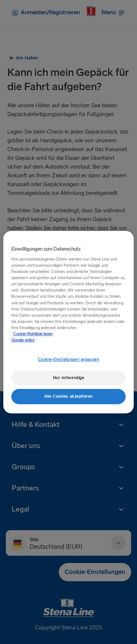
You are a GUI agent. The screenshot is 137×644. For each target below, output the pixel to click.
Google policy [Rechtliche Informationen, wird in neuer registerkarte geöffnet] (23, 340)
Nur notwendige (69, 378)
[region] (68, 322)
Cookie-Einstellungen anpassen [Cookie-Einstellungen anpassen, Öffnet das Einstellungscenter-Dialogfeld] (69, 360)
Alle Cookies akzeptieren (68, 396)
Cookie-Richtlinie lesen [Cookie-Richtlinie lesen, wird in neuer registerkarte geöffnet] (33, 334)
